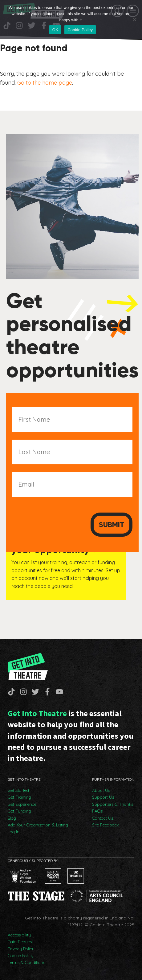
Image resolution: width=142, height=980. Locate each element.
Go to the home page (45, 83)
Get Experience (22, 804)
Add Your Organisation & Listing (38, 825)
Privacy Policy (21, 949)
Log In (14, 832)
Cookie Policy (20, 956)
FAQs (97, 811)
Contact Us (103, 818)
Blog (12, 818)
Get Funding (19, 811)
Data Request (20, 942)
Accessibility (19, 935)
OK (55, 30)
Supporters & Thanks (113, 804)
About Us (101, 790)
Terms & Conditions (26, 962)
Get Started (18, 790)
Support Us (103, 797)
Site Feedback (105, 825)
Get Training (19, 797)
